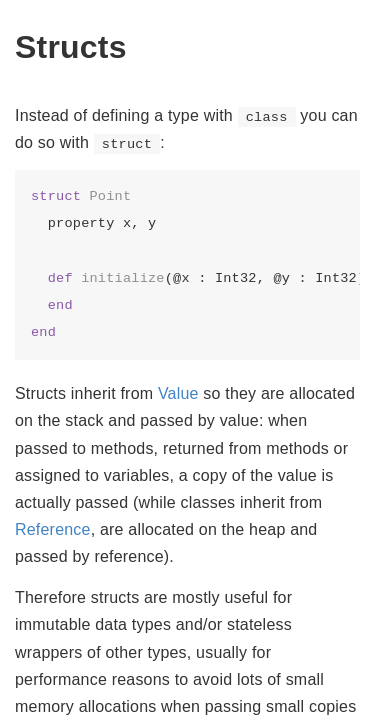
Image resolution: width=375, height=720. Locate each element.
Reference (53, 529)
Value (178, 393)
